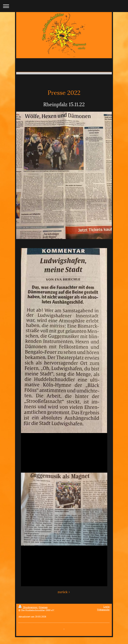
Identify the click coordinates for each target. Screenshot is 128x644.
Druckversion (28, 607)
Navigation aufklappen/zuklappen (64, 6)
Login (106, 606)
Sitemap (43, 607)
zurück (63, 592)
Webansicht (103, 609)
